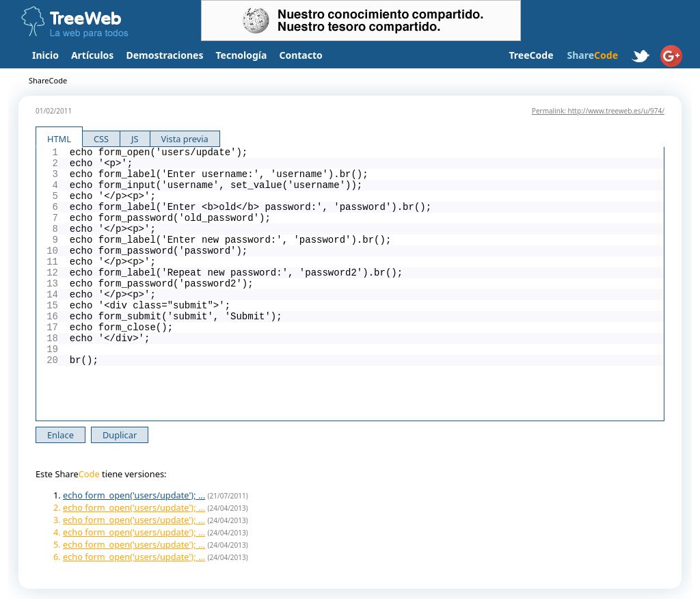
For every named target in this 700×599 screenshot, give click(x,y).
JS (135, 139)
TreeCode (531, 55)
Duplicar (120, 435)
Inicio (45, 55)
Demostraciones (164, 55)
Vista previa (185, 139)
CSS (101, 139)
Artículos (92, 55)
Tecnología (242, 55)
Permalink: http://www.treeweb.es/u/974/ (598, 111)
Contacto (300, 55)
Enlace (60, 435)
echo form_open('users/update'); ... (134, 495)
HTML (59, 139)
